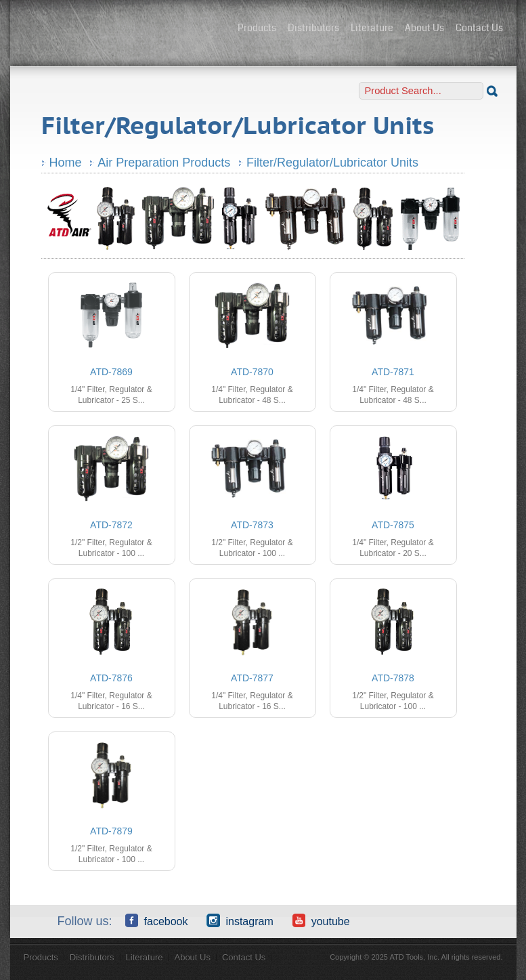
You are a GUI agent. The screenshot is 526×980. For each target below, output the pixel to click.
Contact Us (479, 28)
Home (66, 163)
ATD (125, 29)
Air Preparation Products (164, 163)
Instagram (240, 920)
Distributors (313, 28)
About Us (424, 28)
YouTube (321, 920)
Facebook (157, 920)
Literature (372, 28)
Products (257, 28)
